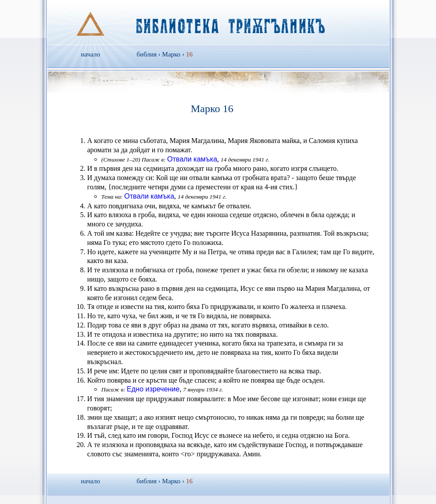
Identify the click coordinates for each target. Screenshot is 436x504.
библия (147, 54)
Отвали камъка (192, 159)
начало (90, 54)
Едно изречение (153, 389)
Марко (171, 54)
